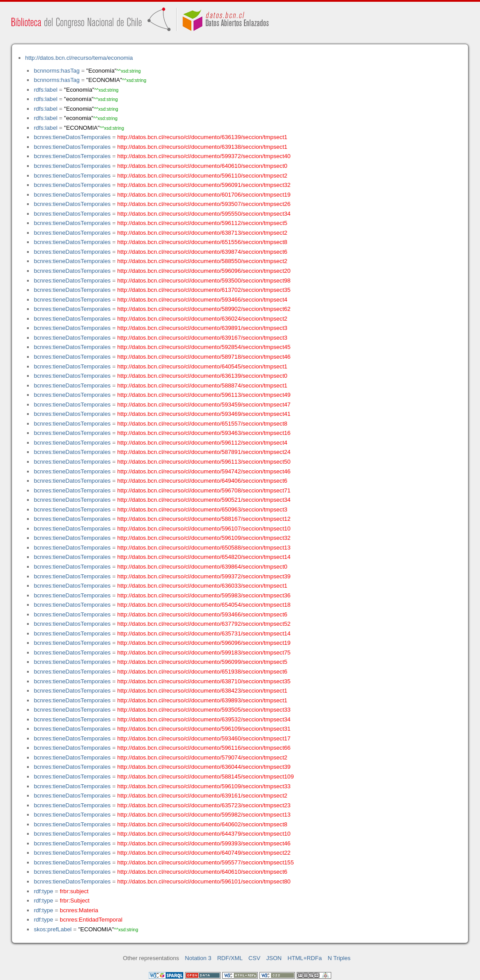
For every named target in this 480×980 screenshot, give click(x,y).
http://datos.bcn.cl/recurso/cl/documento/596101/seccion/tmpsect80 (204, 881)
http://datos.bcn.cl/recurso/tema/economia (79, 58)
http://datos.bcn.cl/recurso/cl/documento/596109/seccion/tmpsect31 (204, 729)
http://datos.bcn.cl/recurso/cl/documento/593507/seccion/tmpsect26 (204, 204)
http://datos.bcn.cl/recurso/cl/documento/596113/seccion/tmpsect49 (204, 395)
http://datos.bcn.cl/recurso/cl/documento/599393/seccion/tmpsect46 (204, 843)
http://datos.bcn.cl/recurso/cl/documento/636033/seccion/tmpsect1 (202, 586)
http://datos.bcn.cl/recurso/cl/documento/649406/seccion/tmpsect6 (202, 481)
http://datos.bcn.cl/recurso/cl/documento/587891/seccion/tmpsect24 (204, 452)
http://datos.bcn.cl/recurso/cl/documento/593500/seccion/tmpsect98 (204, 281)
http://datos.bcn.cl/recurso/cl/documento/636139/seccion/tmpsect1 (202, 137)
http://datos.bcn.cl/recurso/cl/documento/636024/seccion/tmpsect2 (202, 319)
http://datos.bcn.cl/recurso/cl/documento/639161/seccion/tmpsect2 (202, 796)
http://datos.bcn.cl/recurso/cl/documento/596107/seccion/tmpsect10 (204, 529)
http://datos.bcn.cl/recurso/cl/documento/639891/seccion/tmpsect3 (202, 328)
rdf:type (43, 891)
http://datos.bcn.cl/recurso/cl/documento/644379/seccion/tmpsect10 (204, 834)
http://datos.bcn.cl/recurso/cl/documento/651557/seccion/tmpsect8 (202, 424)
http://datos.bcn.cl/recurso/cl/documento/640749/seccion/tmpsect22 (204, 853)
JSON (274, 958)
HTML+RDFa (305, 958)
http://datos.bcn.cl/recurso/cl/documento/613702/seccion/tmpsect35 (204, 290)
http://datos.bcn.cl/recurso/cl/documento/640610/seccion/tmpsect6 (202, 872)
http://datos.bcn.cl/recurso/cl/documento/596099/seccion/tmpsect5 (202, 662)
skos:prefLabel (52, 929)
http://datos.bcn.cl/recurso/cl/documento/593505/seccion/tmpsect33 (204, 710)
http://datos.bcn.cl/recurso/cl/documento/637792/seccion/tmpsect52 (204, 624)
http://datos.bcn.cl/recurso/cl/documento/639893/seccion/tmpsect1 (202, 700)
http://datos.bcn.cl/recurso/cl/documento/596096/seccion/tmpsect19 (204, 643)
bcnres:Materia (79, 910)
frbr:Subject (75, 901)
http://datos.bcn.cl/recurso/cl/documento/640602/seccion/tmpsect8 (202, 824)
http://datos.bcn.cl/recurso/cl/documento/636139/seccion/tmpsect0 (202, 376)
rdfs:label (45, 90)
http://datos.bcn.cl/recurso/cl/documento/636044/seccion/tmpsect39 (204, 767)
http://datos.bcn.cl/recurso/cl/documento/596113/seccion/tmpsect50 (204, 462)
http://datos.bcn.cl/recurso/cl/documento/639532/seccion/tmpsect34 (204, 719)
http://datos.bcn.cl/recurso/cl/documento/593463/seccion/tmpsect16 (204, 433)
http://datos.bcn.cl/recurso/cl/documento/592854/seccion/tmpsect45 (204, 347)
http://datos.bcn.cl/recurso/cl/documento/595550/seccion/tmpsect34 (204, 214)
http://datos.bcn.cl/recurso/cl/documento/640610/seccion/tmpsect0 (202, 166)
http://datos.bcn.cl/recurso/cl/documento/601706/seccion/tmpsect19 (204, 195)
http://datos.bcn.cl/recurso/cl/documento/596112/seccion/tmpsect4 (202, 443)
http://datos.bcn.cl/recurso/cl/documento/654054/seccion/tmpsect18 (204, 605)
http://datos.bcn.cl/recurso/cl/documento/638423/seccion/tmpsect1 (202, 691)
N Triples (339, 958)
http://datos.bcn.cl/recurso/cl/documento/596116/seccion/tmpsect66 (204, 748)
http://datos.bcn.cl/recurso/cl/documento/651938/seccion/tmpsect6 (202, 672)
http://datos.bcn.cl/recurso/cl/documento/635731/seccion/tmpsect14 (204, 633)
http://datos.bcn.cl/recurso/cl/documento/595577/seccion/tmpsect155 (206, 862)
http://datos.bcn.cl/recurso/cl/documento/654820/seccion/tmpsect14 (204, 557)
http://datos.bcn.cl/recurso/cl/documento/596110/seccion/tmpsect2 (202, 176)
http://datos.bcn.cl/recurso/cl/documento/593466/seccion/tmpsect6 (202, 614)
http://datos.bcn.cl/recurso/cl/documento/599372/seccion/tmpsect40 (204, 156)
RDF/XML (230, 958)
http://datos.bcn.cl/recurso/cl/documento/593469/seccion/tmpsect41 (204, 414)
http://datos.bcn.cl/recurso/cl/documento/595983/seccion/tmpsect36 (204, 595)
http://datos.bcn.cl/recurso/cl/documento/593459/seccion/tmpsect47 (204, 405)
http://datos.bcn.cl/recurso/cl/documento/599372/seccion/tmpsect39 (204, 576)
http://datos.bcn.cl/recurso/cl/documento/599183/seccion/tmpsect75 (204, 653)
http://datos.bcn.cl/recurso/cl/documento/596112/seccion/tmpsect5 (202, 223)
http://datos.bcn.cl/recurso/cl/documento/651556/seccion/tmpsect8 (202, 242)
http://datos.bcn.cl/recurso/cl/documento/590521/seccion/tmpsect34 (204, 500)
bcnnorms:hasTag (56, 71)
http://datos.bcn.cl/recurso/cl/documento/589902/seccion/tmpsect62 (204, 309)
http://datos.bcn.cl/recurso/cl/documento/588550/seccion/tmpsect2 (202, 261)
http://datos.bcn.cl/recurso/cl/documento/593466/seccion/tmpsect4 (202, 300)
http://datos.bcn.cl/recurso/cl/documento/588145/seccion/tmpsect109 (206, 777)
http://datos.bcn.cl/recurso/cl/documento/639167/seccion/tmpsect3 (202, 338)
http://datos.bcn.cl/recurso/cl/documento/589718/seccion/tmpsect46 (204, 357)
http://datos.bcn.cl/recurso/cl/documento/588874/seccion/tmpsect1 (202, 385)
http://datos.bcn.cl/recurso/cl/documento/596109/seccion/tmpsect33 (204, 786)
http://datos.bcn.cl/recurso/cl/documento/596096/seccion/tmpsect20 (204, 271)
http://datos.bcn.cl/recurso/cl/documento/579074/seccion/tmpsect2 (202, 757)
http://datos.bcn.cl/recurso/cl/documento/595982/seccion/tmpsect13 (204, 815)
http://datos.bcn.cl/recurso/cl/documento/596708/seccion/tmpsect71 (204, 490)
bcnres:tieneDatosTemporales (72, 137)
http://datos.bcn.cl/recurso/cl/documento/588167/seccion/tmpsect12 (204, 519)
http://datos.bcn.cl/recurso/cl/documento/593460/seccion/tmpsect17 (204, 738)
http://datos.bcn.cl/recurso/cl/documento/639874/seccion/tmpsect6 (202, 252)
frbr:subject (74, 891)
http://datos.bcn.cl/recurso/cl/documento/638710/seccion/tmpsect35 (204, 681)
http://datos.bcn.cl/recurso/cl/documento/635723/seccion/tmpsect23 (204, 805)
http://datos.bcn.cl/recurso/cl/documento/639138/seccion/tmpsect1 (202, 147)
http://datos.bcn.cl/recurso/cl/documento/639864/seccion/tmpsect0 (202, 567)
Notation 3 (198, 958)
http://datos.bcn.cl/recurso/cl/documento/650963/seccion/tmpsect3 (202, 509)
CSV (254, 958)
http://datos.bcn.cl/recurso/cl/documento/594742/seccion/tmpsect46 (204, 471)
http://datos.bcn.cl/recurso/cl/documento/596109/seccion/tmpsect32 (204, 538)
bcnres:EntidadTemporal (91, 920)
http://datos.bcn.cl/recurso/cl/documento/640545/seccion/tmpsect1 (202, 366)
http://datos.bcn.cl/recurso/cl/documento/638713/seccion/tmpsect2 (202, 233)
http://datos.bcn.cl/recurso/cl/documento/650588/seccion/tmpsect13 (204, 548)
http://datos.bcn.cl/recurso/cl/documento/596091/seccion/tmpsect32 (204, 185)
